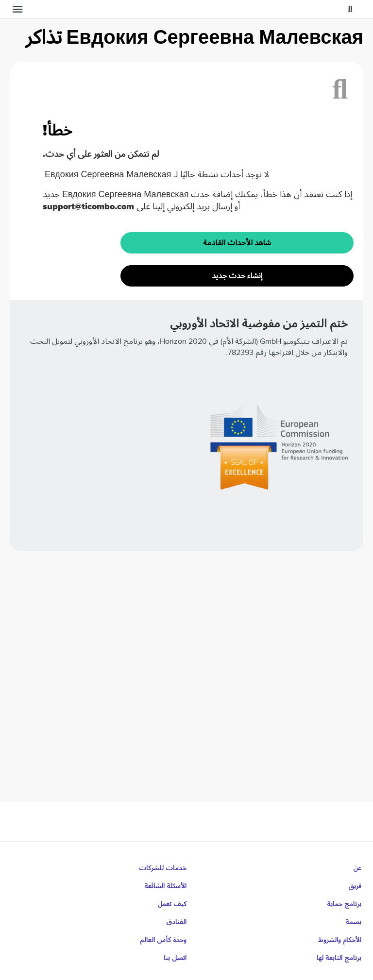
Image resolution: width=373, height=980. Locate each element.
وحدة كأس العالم (163, 940)
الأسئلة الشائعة (165, 886)
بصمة (353, 922)
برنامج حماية (344, 904)
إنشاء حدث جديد (237, 276)
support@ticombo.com (88, 206)
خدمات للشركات (163, 868)
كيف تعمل (172, 904)
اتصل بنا (175, 958)
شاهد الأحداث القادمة (237, 243)
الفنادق (176, 922)
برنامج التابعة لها (339, 958)
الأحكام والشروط (340, 940)
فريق (355, 886)
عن (357, 868)
